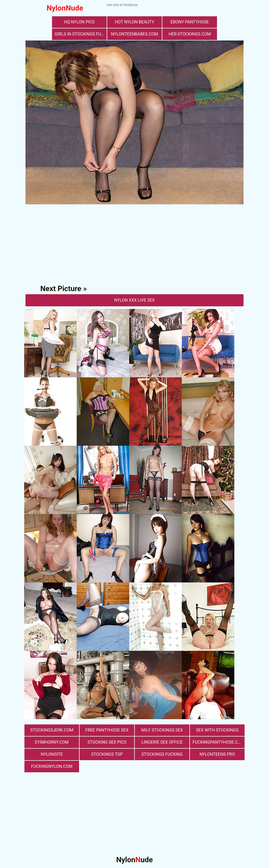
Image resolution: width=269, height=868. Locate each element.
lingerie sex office (162, 742)
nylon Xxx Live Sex (134, 300)
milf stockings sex (162, 730)
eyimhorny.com (52, 742)
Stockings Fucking (162, 754)
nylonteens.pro (217, 754)
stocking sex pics (107, 742)
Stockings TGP (107, 754)
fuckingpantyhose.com (218, 742)
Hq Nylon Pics (79, 22)
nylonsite (52, 754)
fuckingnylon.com (52, 766)
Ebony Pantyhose (190, 22)
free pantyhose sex (107, 730)
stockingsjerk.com (52, 730)
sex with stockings (217, 730)
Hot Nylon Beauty (134, 22)
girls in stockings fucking (81, 34)
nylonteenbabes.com (135, 34)
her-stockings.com (190, 34)
